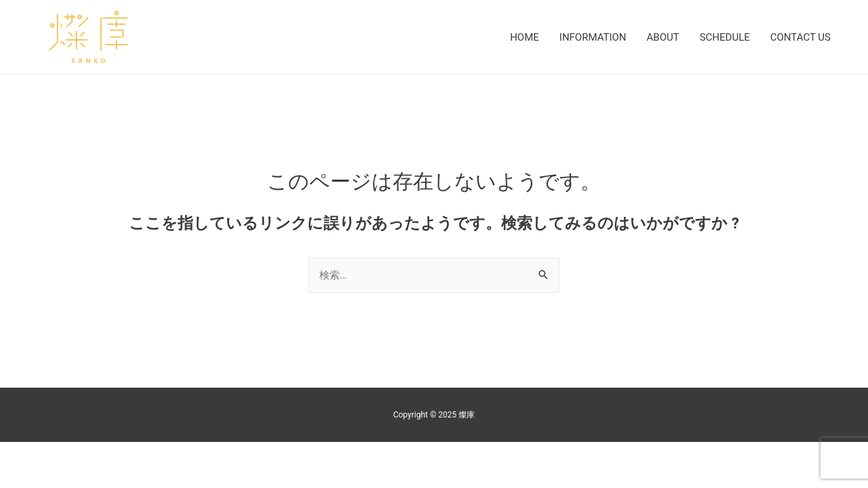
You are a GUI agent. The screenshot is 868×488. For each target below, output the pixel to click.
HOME (525, 37)
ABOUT (663, 37)
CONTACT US (801, 37)
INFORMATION (593, 37)
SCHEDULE (725, 37)
